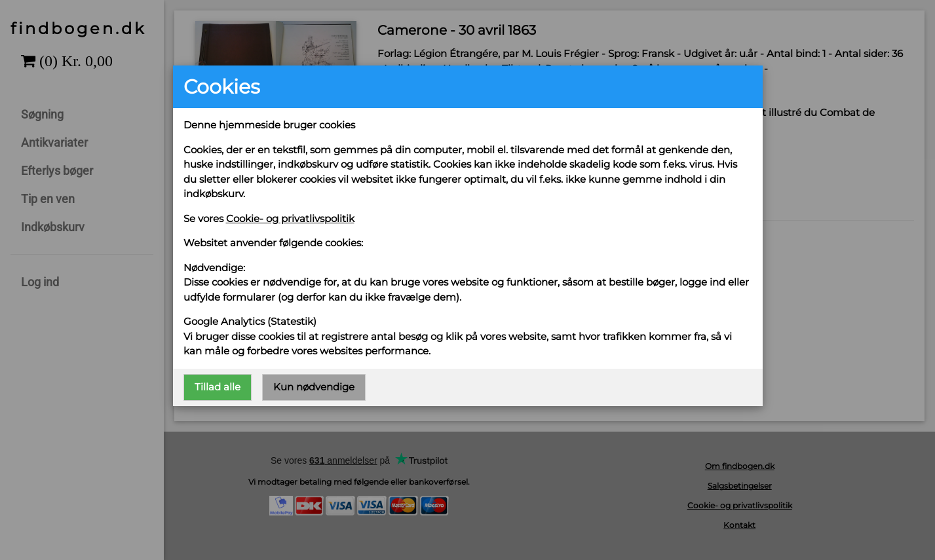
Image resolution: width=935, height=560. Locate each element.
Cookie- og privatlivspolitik (290, 218)
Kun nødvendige (314, 387)
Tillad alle (218, 387)
